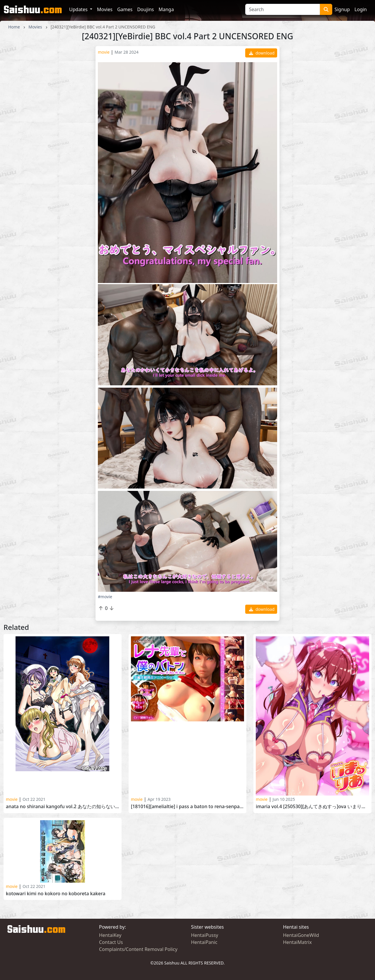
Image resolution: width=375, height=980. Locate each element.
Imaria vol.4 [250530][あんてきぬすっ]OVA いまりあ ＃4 (312, 807)
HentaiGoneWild (301, 935)
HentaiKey (110, 935)
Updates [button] (79, 9)
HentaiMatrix (297, 942)
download (262, 53)
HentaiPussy (205, 935)
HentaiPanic (204, 942)
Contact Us (111, 942)
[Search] (283, 9)
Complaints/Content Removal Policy (138, 949)
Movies (105, 9)
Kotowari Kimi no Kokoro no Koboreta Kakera (56, 894)
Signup (342, 9)
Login (361, 9)
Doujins (145, 9)
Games (125, 9)
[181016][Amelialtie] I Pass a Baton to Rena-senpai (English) (188, 807)
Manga (166, 9)
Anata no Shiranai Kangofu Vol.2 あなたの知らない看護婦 (63, 807)
